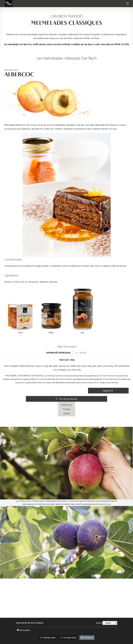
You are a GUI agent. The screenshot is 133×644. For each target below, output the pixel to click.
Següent (108, 391)
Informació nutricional (59, 353)
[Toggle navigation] (128, 4)
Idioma (99, 623)
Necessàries (25, 630)
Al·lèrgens (81, 353)
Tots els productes (66, 399)
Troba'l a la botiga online (66, 409)
